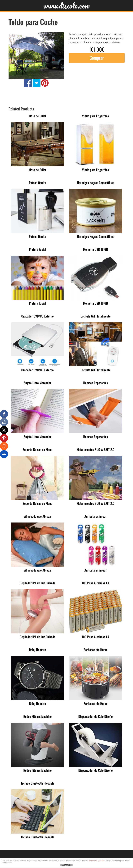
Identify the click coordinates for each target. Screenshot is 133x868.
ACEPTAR (66, 865)
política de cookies (97, 861)
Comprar (97, 58)
